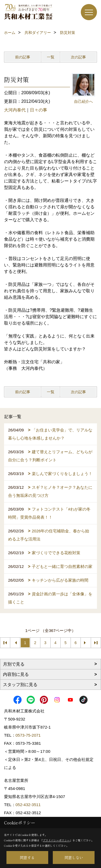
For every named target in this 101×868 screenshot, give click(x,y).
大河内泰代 (15, 110)
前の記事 (23, 57)
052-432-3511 (29, 805)
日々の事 (39, 110)
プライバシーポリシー (56, 840)
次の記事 (78, 57)
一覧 (51, 57)
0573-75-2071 (28, 735)
